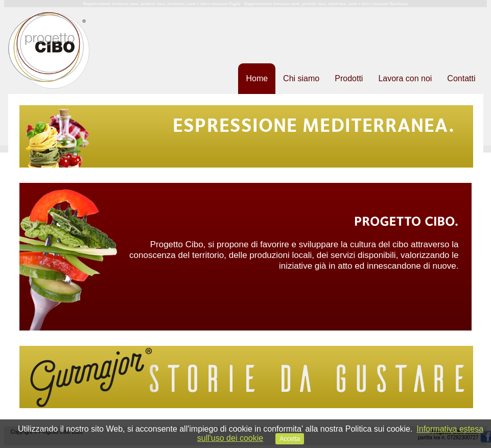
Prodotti (349, 78)
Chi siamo (301, 78)
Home (257, 78)
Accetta (290, 439)
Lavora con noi (405, 78)
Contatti (461, 78)
